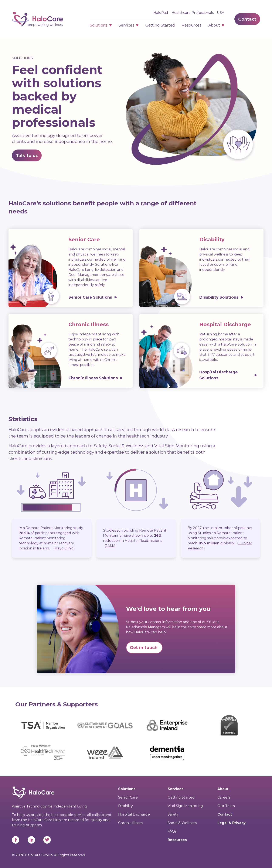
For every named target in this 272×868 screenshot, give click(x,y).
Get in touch (144, 648)
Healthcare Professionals (193, 13)
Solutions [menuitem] (127, 789)
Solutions (99, 25)
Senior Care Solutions (90, 297)
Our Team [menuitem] (226, 806)
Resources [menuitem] (177, 840)
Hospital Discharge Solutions (219, 375)
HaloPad (161, 13)
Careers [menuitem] (224, 797)
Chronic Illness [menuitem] (130, 823)
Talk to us (27, 155)
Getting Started (160, 25)
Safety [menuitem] (173, 814)
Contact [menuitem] (225, 814)
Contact (247, 19)
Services (126, 25)
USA (221, 13)
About (214, 25)
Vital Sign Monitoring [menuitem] (185, 806)
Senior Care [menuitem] (128, 797)
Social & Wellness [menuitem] (182, 823)
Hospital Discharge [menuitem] (134, 814)
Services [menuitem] (176, 789)
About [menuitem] (223, 789)
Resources (192, 25)
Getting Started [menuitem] (181, 797)
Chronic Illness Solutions (93, 378)
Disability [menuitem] (125, 806)
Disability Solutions (219, 297)
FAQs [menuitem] (172, 831)
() (64, 548)
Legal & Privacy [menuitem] (232, 823)
